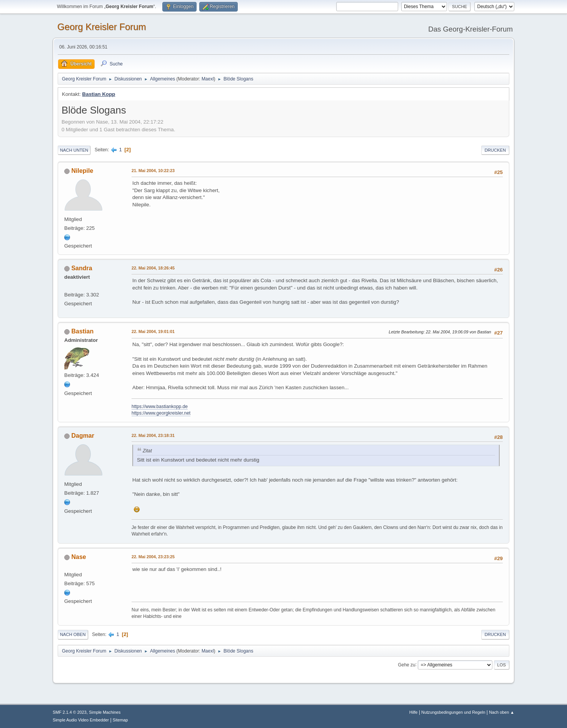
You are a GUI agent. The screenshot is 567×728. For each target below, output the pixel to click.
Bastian (82, 331)
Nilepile (82, 171)
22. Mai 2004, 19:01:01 (153, 331)
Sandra (82, 268)
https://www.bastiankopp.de (160, 407)
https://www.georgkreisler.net (161, 413)
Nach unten (74, 150)
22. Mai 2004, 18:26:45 (153, 268)
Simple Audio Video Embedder (81, 720)
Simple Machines (105, 712)
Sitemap (120, 720)
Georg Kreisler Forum (102, 27)
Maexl (208, 79)
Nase (78, 557)
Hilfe (414, 712)
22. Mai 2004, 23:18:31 (153, 435)
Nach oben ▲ (502, 712)
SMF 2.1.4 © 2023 (70, 712)
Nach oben (73, 634)
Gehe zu (406, 664)
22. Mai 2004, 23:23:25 (153, 557)
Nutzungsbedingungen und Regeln (453, 712)
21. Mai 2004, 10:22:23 (153, 171)
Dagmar (83, 436)
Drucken (495, 150)
